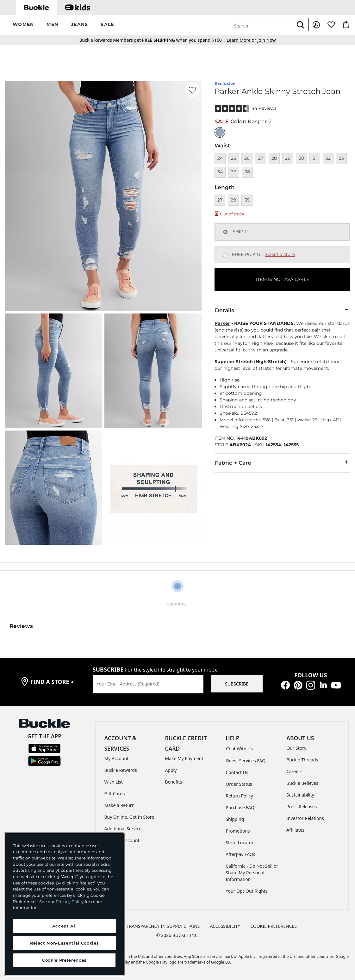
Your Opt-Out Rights (247, 891)
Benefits (173, 782)
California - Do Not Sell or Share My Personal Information (252, 873)
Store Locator (240, 843)
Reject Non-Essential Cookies (64, 943)
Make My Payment (184, 758)
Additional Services (124, 829)
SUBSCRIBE (237, 684)
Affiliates (295, 830)
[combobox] (261, 25)
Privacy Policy (70, 902)
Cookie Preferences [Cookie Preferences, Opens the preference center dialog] (64, 960)
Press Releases (302, 806)
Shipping (235, 819)
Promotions (238, 831)
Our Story (296, 748)
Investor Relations (305, 818)
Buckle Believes (302, 783)
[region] (64, 904)
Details (282, 310)
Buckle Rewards (121, 770)
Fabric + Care (282, 462)
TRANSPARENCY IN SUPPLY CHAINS (163, 926)
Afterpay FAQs (240, 854)
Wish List (114, 782)
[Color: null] (220, 132)
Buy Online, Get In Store (129, 817)
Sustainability (300, 795)
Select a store (280, 254)
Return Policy (239, 796)
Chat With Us (239, 749)
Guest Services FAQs (246, 761)
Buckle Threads (302, 760)
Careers (294, 771)
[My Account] (316, 25)
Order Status (239, 784)
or (242, 40)
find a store (52, 682)
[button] (23, 25)
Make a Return (120, 805)
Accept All (65, 926)
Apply (171, 770)
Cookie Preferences (274, 926)
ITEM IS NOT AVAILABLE (283, 279)
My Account (117, 758)
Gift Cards (115, 794)
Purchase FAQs (241, 807)
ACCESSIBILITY (225, 926)
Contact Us (237, 772)
